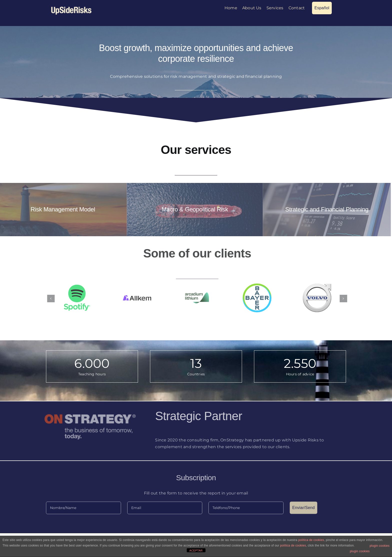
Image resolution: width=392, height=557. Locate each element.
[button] (55, 299)
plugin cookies (380, 546)
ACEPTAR (196, 550)
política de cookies (311, 540)
